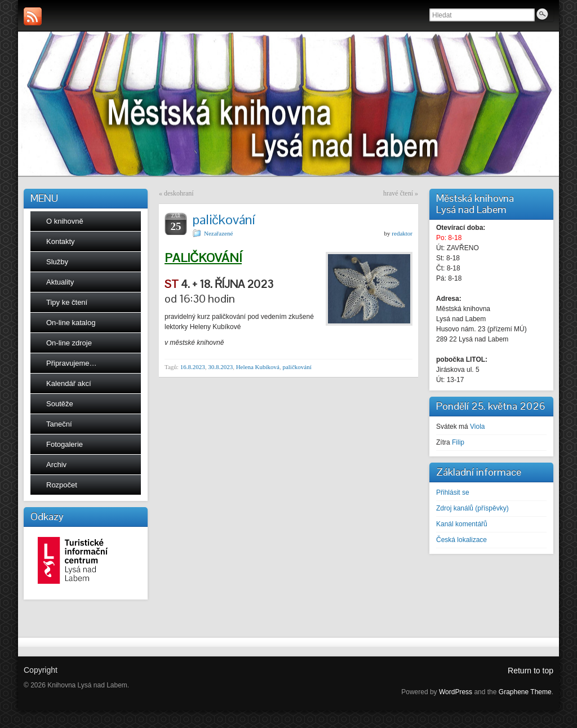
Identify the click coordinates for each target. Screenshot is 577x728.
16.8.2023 (193, 367)
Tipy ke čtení (67, 302)
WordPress (456, 692)
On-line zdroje (69, 343)
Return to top (531, 671)
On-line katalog (71, 323)
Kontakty (61, 241)
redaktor (402, 233)
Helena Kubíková (258, 367)
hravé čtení (398, 193)
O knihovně (65, 221)
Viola (477, 427)
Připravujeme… (72, 363)
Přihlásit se (453, 492)
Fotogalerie (65, 444)
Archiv (56, 465)
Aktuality (60, 282)
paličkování (297, 367)
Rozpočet (62, 485)
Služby (57, 262)
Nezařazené (218, 233)
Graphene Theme (525, 692)
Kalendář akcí (69, 383)
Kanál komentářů (462, 524)
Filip (458, 442)
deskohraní (179, 193)
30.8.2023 (220, 367)
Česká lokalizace (461, 540)
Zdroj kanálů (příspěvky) (472, 508)
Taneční (59, 424)
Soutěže (60, 404)
